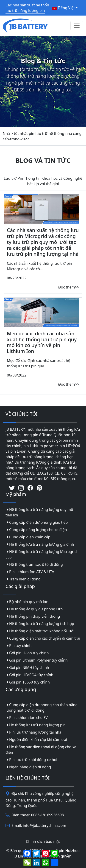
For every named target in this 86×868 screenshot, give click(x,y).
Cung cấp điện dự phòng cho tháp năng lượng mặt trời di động (42, 708)
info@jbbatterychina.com (45, 825)
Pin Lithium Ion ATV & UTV (30, 572)
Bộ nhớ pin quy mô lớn (27, 602)
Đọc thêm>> (69, 287)
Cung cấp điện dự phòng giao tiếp (37, 522)
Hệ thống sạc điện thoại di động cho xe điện (41, 750)
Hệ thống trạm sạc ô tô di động (34, 564)
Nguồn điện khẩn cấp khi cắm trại (36, 740)
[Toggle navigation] (77, 26)
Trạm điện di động (23, 579)
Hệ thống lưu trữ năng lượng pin (36, 725)
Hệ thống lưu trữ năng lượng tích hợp (40, 624)
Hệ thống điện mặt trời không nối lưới (40, 631)
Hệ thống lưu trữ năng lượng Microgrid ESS (41, 554)
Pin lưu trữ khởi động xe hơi (31, 760)
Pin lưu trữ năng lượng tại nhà (33, 732)
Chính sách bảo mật (43, 841)
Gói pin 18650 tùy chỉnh (28, 682)
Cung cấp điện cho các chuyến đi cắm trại (43, 638)
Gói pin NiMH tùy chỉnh (27, 668)
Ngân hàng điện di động (28, 767)
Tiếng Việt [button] (63, 8)
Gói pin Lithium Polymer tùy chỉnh (37, 660)
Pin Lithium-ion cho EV (27, 718)
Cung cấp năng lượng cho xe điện (36, 530)
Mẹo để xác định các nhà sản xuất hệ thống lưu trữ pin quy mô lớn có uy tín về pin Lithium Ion (42, 342)
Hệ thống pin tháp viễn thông (33, 616)
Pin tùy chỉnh (18, 646)
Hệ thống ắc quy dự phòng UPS (34, 609)
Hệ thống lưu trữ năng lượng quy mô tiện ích (39, 512)
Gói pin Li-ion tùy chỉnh (27, 653)
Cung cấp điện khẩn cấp (28, 537)
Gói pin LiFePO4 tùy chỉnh (29, 675)
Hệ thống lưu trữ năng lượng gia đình (40, 544)
